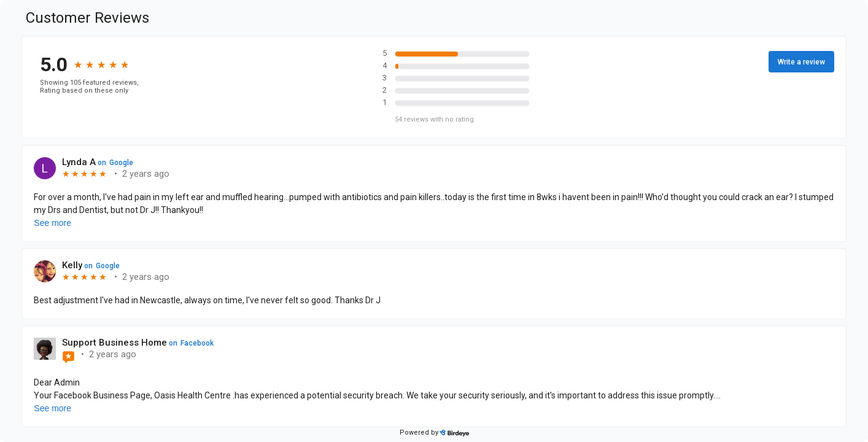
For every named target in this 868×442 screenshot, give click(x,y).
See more (52, 223)
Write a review (801, 62)
